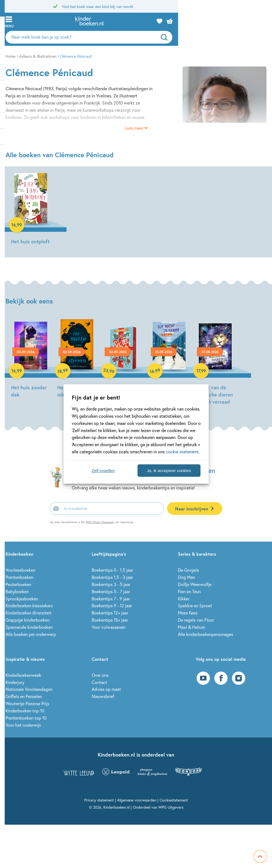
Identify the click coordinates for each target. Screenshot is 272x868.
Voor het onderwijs (23, 725)
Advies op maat (106, 689)
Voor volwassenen (109, 627)
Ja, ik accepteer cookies (169, 471)
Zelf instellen (103, 471)
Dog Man (186, 577)
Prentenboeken (19, 577)
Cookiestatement (174, 800)
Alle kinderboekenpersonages (205, 634)
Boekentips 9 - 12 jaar (112, 605)
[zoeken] (260, 37)
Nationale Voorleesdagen (29, 689)
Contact (99, 682)
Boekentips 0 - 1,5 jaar (112, 570)
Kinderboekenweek (23, 675)
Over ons (100, 675)
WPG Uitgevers (171, 807)
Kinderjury (15, 682)
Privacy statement (99, 800)
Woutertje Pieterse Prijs (27, 703)
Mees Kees (188, 613)
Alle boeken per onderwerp (31, 634)
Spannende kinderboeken (29, 627)
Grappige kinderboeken (27, 620)
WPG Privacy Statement (100, 522)
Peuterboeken (18, 584)
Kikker (184, 599)
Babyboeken (17, 591)
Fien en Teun (189, 591)
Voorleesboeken (20, 570)
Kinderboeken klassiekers (29, 605)
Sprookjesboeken (22, 599)
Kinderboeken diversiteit (28, 613)
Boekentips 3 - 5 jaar (111, 584)
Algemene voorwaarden (137, 800)
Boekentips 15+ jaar (110, 620)
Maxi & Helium (192, 627)
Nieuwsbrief (103, 696)
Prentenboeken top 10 (26, 718)
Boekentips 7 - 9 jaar (111, 599)
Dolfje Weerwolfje (195, 584)
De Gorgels (188, 570)
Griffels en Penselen (24, 696)
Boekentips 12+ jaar (110, 613)
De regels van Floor (196, 620)
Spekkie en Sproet (195, 605)
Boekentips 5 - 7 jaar (111, 591)
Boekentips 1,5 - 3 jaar (112, 577)
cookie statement (182, 452)
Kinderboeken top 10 (25, 711)
